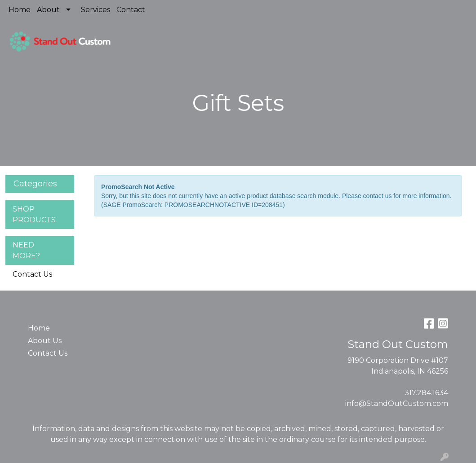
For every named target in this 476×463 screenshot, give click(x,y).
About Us (45, 341)
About (48, 10)
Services (96, 10)
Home (20, 10)
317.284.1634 (426, 393)
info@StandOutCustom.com (397, 403)
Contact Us (32, 274)
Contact (131, 10)
